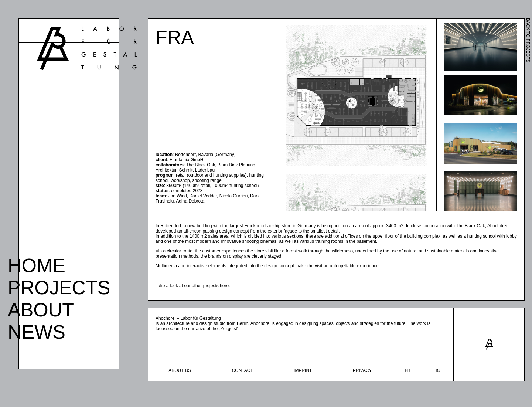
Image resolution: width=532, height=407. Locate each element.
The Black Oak (200, 165)
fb (407, 370)
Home (37, 263)
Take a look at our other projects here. (193, 286)
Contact (243, 370)
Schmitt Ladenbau (197, 170)
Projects (59, 285)
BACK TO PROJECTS (528, 40)
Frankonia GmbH (186, 160)
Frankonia (254, 226)
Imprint (303, 370)
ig (438, 370)
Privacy (362, 370)
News (37, 330)
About (41, 308)
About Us (180, 370)
